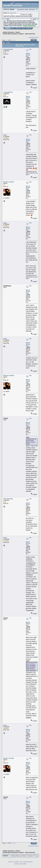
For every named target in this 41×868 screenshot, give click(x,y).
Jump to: (6, 856)
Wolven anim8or (9, 182)
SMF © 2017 (19, 862)
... (13, 40)
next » (37, 37)
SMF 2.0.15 (12, 862)
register (14, 13)
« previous (31, 37)
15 (14, 40)
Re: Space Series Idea (29, 53)
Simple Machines (28, 862)
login (9, 13)
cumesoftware (8, 92)
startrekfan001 (8, 49)
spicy (5, 135)
